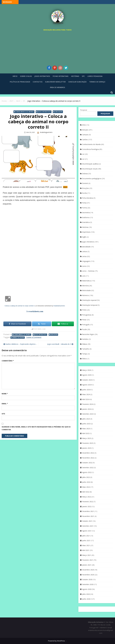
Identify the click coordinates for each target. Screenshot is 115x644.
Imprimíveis (86, 232)
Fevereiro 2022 (88, 502)
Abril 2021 (86, 550)
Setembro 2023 (88, 414)
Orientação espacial (89, 300)
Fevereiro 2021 (88, 560)
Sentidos (85, 339)
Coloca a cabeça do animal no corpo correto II (20, 306)
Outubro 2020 (87, 579)
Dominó (85, 183)
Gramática (86, 222)
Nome (5, 394)
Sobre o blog (26, 76)
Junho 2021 (86, 541)
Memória (85, 286)
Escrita (85, 193)
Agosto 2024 (87, 385)
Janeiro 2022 (87, 506)
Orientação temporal (90, 305)
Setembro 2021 (88, 526)
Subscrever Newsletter (55, 82)
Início (15, 76)
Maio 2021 (86, 545)
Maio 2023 (86, 429)
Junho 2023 (86, 424)
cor (83, 154)
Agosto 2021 (87, 531)
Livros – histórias (88, 271)
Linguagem (59, 112)
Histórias (75, 76)
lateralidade (86, 247)
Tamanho (86, 349)
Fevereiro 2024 (88, 404)
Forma (85, 208)
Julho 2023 (86, 419)
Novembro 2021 (88, 516)
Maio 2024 (86, 394)
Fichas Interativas (61, 76)
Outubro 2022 (87, 463)
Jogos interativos (44, 112)
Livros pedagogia (95, 76)
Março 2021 (87, 555)
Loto (84, 276)
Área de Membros (57, 87)
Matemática (86, 281)
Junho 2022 (86, 482)
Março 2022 (87, 497)
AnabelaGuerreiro (59, 306)
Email (5, 404)
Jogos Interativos (42, 76)
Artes (84, 125)
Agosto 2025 (87, 375)
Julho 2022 (86, 477)
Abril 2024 (86, 399)
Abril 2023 (86, 433)
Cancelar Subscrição (77, 82)
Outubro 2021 (87, 521)
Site (3, 414)
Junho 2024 (86, 390)
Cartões (85, 140)
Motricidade (86, 290)
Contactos (38, 82)
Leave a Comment (34, 337)
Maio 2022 (86, 487)
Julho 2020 (86, 594)
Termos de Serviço (97, 82)
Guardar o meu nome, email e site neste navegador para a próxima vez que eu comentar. (36, 428)
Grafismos (86, 217)
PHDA (84, 310)
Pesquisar (84, 110)
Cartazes (85, 135)
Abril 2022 (86, 492)
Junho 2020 (86, 599)
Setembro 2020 (88, 584)
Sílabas (85, 344)
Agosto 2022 (87, 472)
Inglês (84, 237)
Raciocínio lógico (88, 334)
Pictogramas (87, 315)
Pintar (84, 320)
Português (86, 325)
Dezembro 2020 (88, 570)
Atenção (85, 130)
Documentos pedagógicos (92, 178)
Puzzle (84, 329)
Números (86, 295)
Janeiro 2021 (87, 565)
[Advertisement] (57, 48)
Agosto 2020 (87, 589)
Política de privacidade (20, 82)
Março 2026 (87, 370)
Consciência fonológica (91, 149)
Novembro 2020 (88, 575)
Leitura (85, 251)
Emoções (86, 188)
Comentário (8, 361)
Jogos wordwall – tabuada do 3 (59, 344)
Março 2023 (87, 438)
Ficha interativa (88, 198)
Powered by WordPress (56, 641)
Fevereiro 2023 (88, 443)
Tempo (85, 354)
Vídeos (85, 359)
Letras (84, 256)
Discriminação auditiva (90, 164)
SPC (83, 76)
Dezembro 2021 (88, 511)
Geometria (86, 213)
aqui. (65, 187)
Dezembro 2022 (88, 453)
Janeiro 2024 (87, 409)
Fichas (84, 203)
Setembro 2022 (88, 468)
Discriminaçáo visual (90, 169)
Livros (84, 266)
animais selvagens (18, 338)
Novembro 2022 (88, 458)
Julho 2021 (86, 536)
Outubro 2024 (87, 380)
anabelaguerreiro (46, 132)
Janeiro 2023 (87, 448)
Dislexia (85, 174)
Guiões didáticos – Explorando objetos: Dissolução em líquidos (21, 344)
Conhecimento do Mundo (25, 112)
